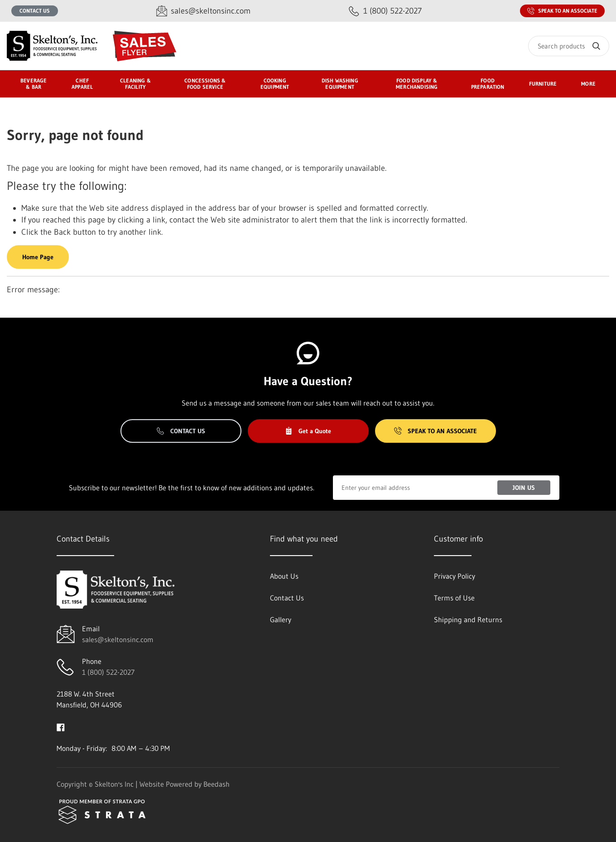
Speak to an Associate (562, 11)
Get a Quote (308, 431)
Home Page (38, 257)
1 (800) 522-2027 (108, 672)
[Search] (569, 46)
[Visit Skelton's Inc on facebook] (61, 726)
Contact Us (35, 11)
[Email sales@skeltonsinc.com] (203, 11)
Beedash (217, 784)
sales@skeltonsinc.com (118, 639)
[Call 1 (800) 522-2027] (385, 11)
